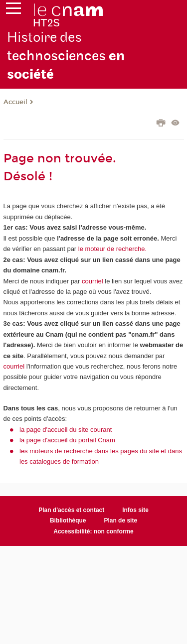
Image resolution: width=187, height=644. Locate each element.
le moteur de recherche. (111, 249)
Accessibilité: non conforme (93, 531)
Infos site (135, 510)
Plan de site (120, 520)
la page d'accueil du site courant (66, 430)
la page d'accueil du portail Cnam (67, 440)
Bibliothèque (68, 520)
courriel (93, 281)
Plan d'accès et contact (71, 510)
